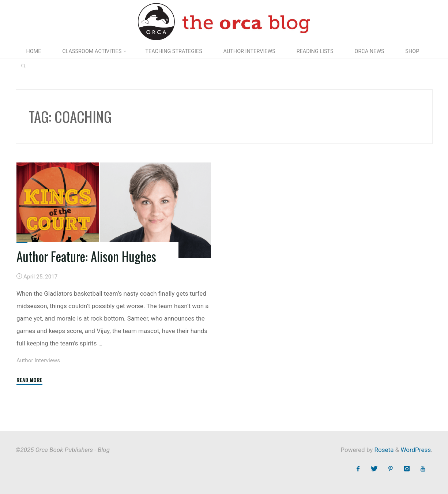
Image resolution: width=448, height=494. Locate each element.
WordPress (416, 450)
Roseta (383, 450)
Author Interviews (38, 361)
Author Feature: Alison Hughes (86, 256)
